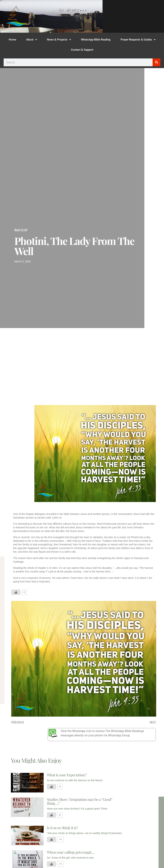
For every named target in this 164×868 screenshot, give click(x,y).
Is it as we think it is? (62, 828)
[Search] (156, 62)
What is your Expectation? (67, 775)
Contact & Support (82, 50)
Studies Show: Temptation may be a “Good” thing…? (80, 801)
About (32, 40)
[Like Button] (16, 592)
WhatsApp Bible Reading (96, 40)
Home (12, 40)
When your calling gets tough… (71, 852)
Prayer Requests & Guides (138, 40)
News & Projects (59, 40)
